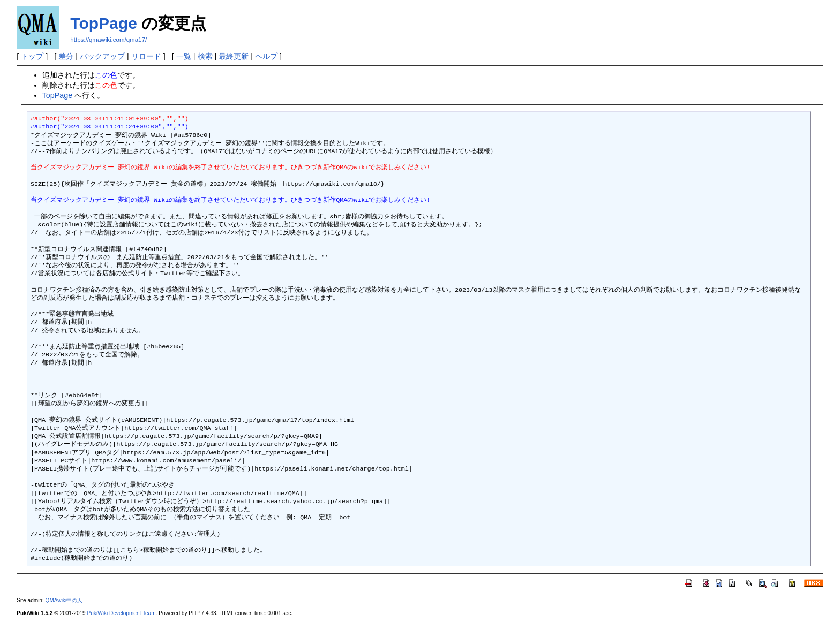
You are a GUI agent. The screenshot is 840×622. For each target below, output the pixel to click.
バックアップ (102, 56)
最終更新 (234, 56)
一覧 (184, 56)
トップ (32, 56)
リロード (146, 56)
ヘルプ (266, 56)
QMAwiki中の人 (64, 600)
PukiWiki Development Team (122, 613)
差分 (66, 56)
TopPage (103, 23)
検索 (205, 56)
